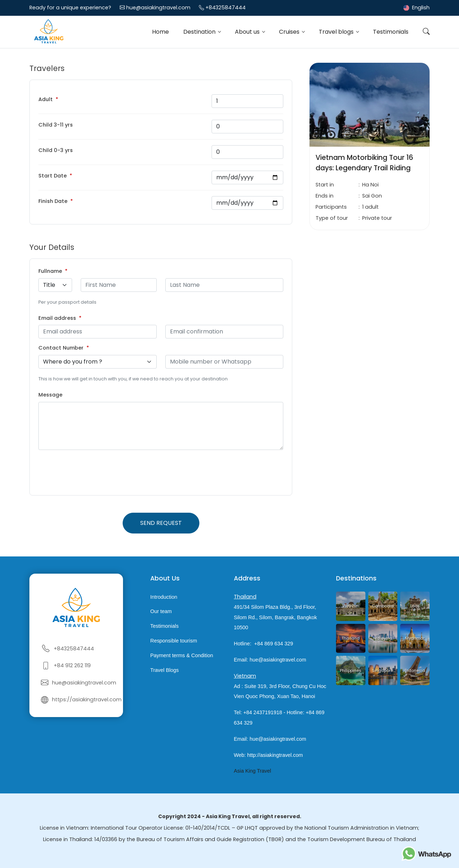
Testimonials (391, 32)
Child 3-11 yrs (56, 125)
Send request (161, 523)
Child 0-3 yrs (56, 150)
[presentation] (93, 473)
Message (50, 395)
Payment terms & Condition (182, 655)
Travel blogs (337, 32)
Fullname (50, 271)
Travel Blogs (164, 670)
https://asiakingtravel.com (87, 699)
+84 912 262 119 (72, 665)
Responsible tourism (174, 641)
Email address (57, 318)
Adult (46, 99)
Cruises (290, 32)
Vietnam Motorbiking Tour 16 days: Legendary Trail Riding (364, 163)
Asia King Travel (252, 771)
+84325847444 (226, 8)
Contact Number (61, 348)
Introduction (164, 597)
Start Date (53, 176)
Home (160, 32)
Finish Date (53, 201)
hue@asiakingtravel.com (158, 8)
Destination (200, 32)
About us (248, 32)
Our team (161, 612)
